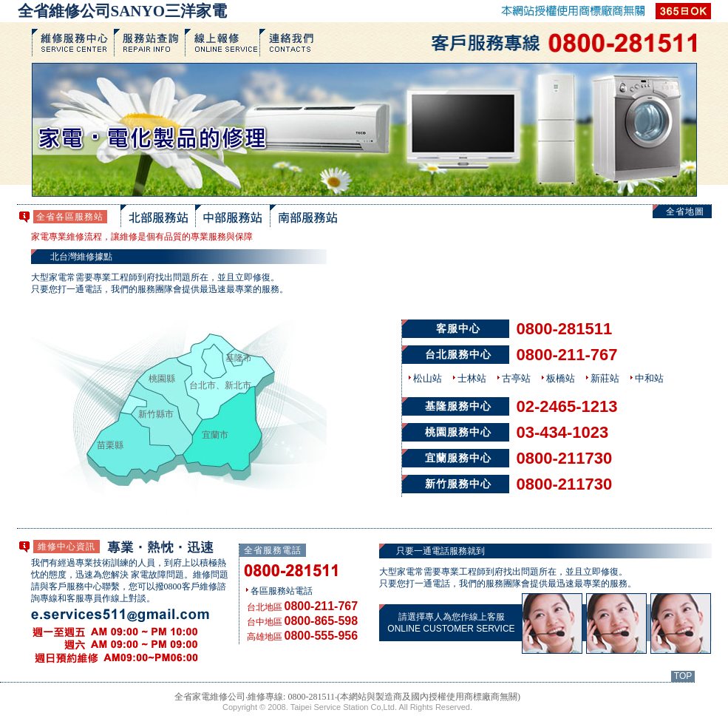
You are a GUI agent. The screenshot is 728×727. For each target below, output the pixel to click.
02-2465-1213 (567, 406)
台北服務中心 (458, 355)
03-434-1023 (563, 432)
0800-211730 (565, 458)
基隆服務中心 (458, 406)
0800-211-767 (567, 355)
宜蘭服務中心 (458, 458)
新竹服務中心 (458, 484)
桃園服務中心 (458, 432)
